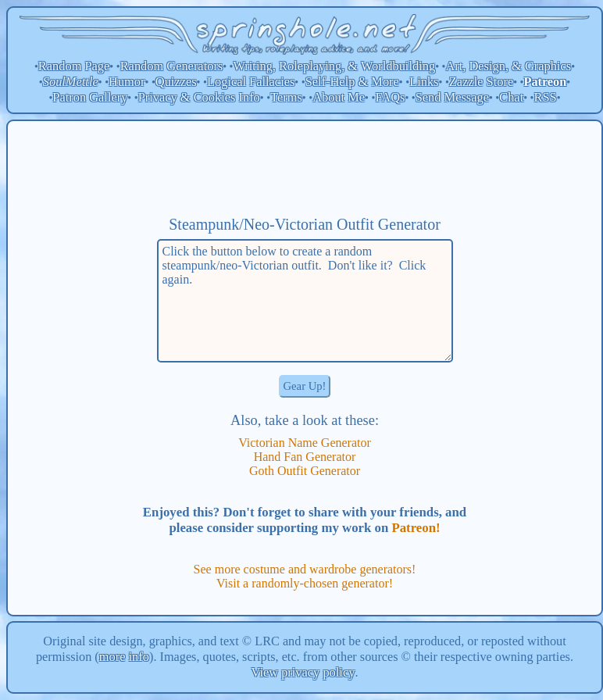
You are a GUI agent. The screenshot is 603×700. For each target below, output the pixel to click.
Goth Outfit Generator (305, 471)
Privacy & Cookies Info (199, 97)
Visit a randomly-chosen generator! (305, 583)
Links (424, 82)
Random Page (74, 66)
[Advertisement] (305, 168)
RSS (546, 97)
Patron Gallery (90, 97)
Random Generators (172, 66)
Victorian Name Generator (305, 443)
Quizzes (176, 82)
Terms (286, 97)
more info (124, 657)
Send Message (452, 97)
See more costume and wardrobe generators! (305, 569)
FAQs (390, 97)
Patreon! (416, 528)
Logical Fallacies (251, 82)
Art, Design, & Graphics (508, 66)
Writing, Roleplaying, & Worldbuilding (335, 66)
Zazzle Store (481, 82)
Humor (127, 82)
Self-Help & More (352, 82)
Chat (511, 97)
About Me (339, 97)
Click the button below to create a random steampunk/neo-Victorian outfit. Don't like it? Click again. (305, 301)
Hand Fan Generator (305, 457)
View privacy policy (303, 672)
